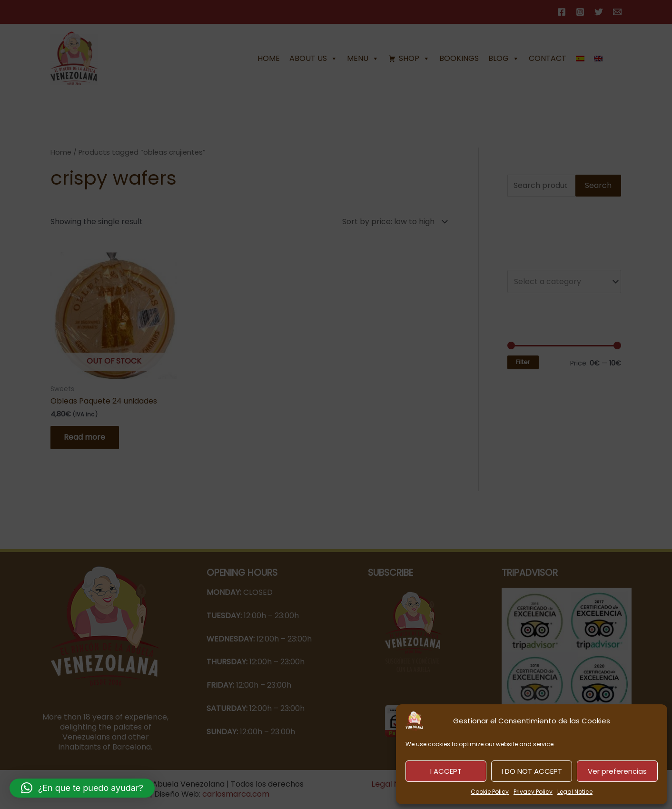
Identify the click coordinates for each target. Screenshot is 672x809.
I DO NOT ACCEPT (532, 771)
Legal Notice (575, 792)
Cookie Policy (490, 792)
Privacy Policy (533, 792)
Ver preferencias (617, 771)
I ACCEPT (446, 771)
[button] (82, 788)
